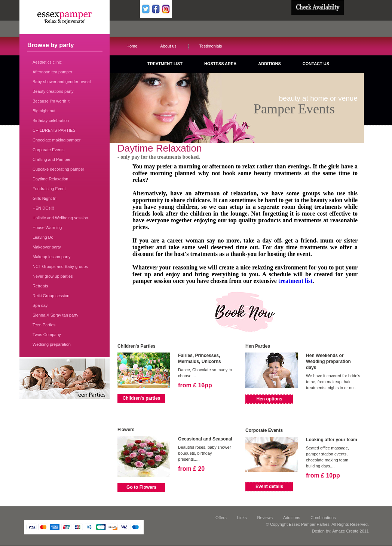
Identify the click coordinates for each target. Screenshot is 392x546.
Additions (292, 518)
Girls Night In (45, 198)
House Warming (47, 228)
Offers (221, 518)
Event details (269, 486)
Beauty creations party (53, 91)
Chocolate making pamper (56, 140)
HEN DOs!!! (43, 208)
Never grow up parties (53, 276)
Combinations (323, 518)
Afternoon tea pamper (52, 72)
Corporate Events (49, 150)
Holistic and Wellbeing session (60, 218)
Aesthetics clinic (47, 62)
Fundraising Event (49, 189)
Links (242, 518)
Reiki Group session (51, 296)
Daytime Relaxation (50, 179)
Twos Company (47, 335)
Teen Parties (44, 325)
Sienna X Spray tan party (55, 315)
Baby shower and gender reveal (62, 82)
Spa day (40, 305)
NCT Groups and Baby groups (60, 266)
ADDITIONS (269, 64)
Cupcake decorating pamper (58, 169)
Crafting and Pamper (52, 159)
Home (132, 46)
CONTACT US (316, 64)
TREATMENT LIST (165, 64)
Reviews (265, 518)
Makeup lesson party (52, 257)
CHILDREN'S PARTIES (54, 130)
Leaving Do (43, 237)
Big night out (44, 111)
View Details (189, 398)
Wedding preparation (52, 344)
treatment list (295, 281)
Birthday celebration (51, 121)
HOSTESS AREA (220, 64)
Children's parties (142, 398)
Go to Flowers (141, 487)
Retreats (40, 286)
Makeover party (47, 247)
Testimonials (211, 46)
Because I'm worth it (51, 101)
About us (168, 46)
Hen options (269, 399)
